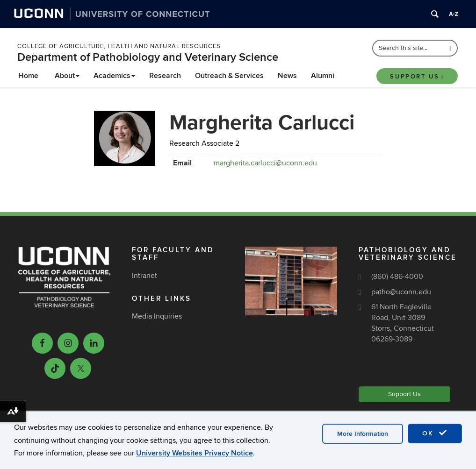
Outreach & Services (229, 76)
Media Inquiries (157, 316)
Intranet (144, 276)
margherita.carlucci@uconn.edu (265, 163)
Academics (114, 76)
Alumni (323, 76)
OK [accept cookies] (435, 433)
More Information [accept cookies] (363, 434)
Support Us (417, 77)
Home (28, 76)
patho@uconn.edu (401, 292)
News (287, 76)
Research (165, 76)
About (67, 76)
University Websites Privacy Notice (195, 453)
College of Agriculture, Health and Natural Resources (119, 46)
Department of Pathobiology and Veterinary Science (148, 57)
